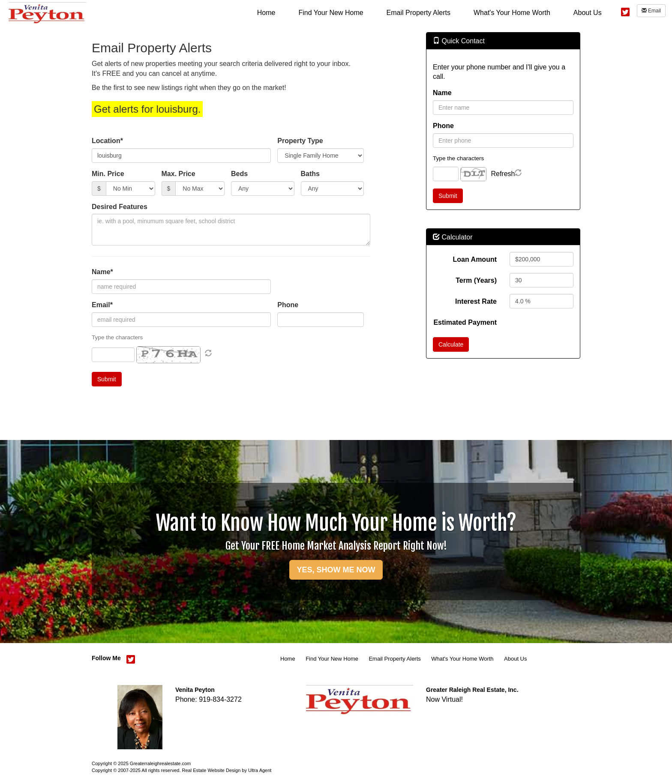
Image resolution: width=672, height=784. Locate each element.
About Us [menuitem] (588, 13)
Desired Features (120, 207)
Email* (102, 305)
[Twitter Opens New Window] (625, 11)
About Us (515, 659)
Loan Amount (475, 259)
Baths (310, 174)
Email (651, 11)
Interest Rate (476, 301)
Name (442, 93)
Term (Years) (476, 280)
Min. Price (108, 174)
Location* (107, 141)
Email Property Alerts (394, 659)
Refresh (503, 174)
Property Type (300, 141)
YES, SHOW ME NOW (336, 570)
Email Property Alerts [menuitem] (418, 13)
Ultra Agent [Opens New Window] (260, 770)
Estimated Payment (465, 322)
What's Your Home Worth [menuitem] (512, 13)
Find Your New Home (332, 659)
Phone (288, 305)
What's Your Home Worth (462, 659)
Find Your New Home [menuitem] (331, 13)
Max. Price (178, 174)
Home (288, 659)
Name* (102, 272)
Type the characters (458, 158)
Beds (239, 174)
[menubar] (429, 12)
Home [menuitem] (266, 13)
